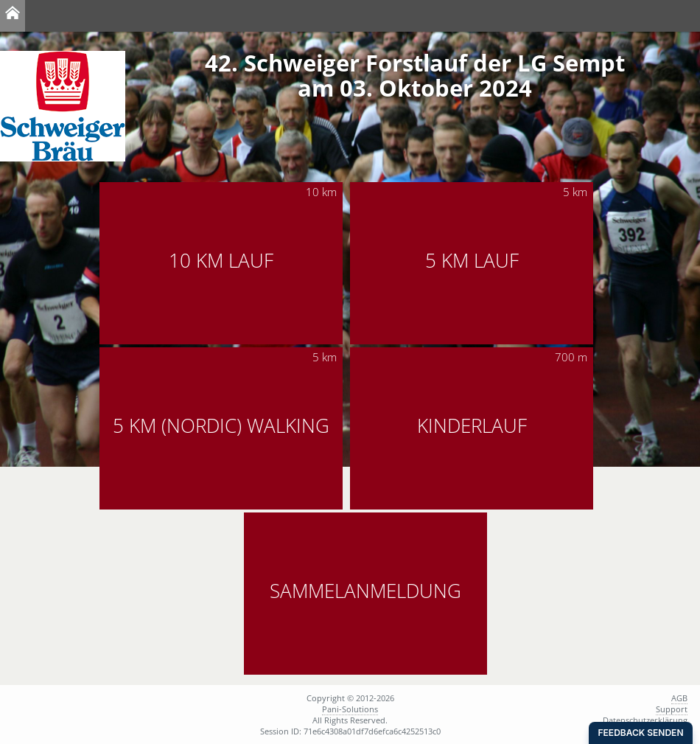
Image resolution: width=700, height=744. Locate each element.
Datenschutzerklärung (645, 720)
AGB (679, 698)
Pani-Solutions (350, 709)
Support (672, 709)
